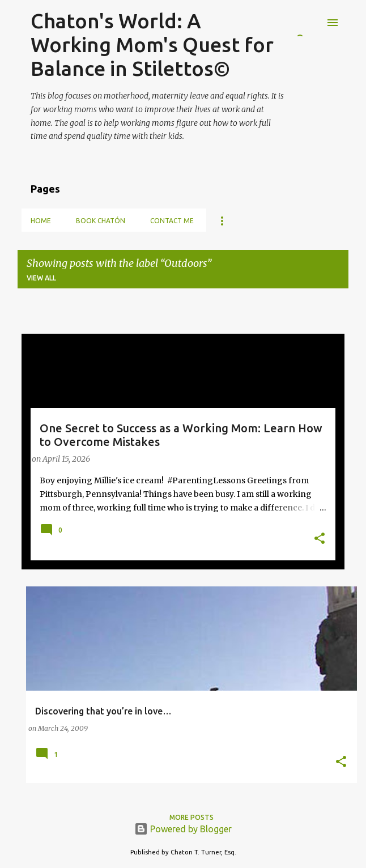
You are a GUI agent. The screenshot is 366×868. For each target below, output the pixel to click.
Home (41, 221)
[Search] (310, 23)
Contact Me (172, 221)
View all (41, 278)
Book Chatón (101, 221)
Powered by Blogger (183, 829)
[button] (320, 539)
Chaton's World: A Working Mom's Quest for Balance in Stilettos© (152, 44)
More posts (191, 817)
